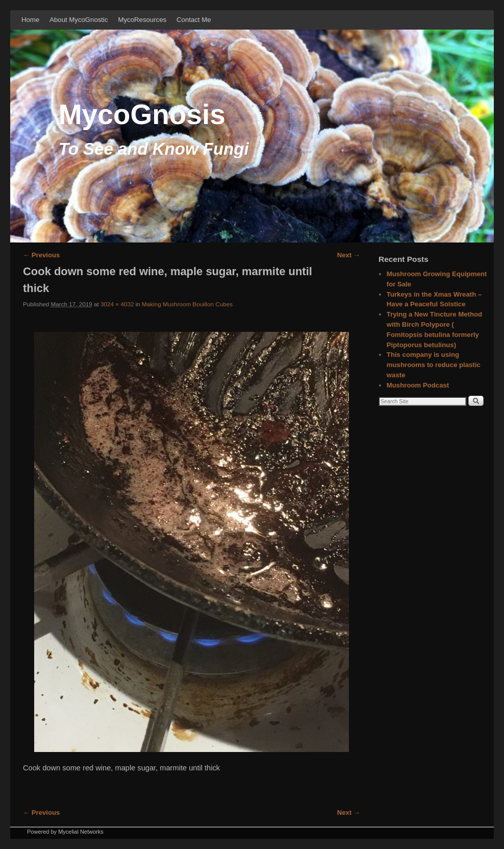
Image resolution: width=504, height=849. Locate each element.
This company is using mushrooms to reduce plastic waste (434, 365)
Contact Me (194, 20)
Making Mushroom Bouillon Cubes (187, 304)
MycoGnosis (142, 114)
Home (30, 20)
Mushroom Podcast (418, 385)
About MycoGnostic (79, 20)
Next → (349, 255)
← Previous (41, 255)
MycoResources (143, 20)
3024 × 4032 (117, 304)
